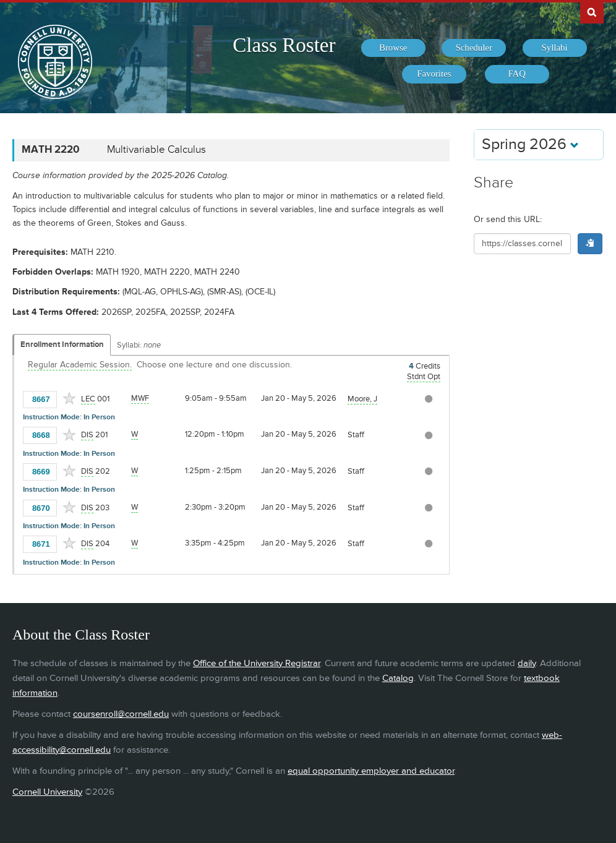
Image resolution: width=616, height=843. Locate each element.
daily (527, 663)
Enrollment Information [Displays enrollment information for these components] (62, 344)
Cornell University (47, 792)
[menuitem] (393, 48)
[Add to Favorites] (69, 398)
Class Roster (284, 45)
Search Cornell (592, 12)
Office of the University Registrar (257, 663)
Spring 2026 (530, 144)
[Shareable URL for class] (523, 244)
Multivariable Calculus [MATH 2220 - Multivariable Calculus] (156, 150)
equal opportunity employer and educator (371, 771)
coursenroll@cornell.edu (121, 714)
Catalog (398, 678)
